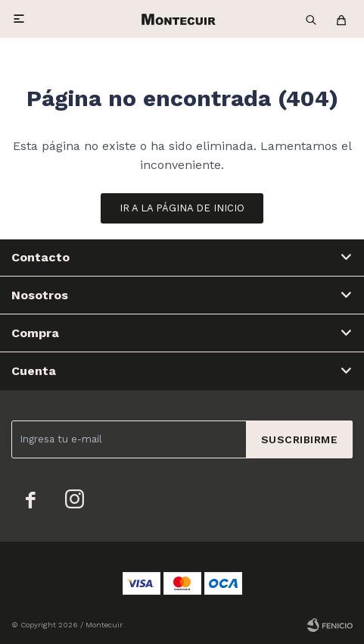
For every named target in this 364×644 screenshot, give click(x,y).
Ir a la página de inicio (182, 208)
